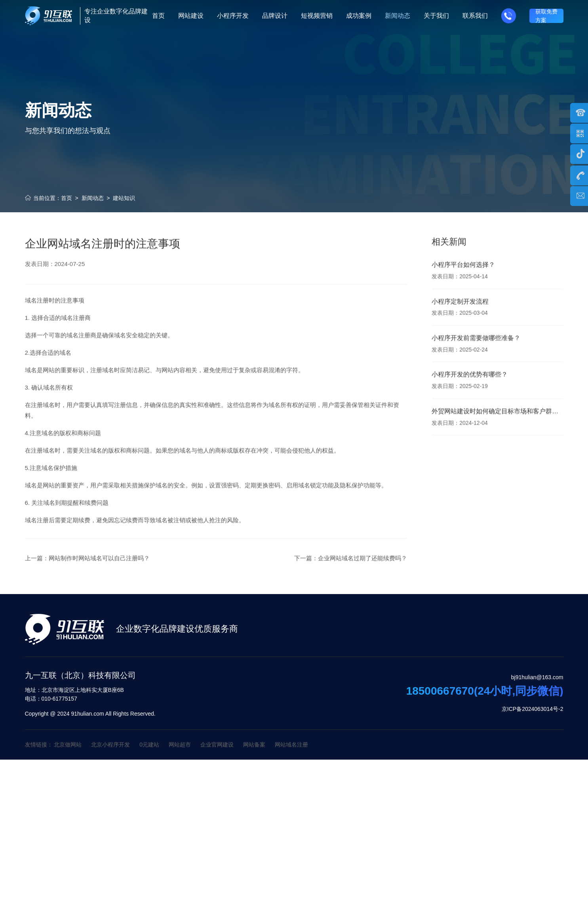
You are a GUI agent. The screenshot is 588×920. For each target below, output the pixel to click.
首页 (67, 198)
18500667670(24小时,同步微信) (485, 691)
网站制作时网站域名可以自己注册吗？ (99, 570)
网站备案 (254, 745)
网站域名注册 (291, 745)
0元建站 (149, 745)
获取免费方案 (546, 16)
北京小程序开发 (110, 745)
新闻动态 (93, 198)
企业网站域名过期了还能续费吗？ (363, 570)
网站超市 (180, 745)
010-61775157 (51, 699)
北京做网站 (68, 745)
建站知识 (124, 198)
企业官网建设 (217, 745)
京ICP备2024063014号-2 (533, 709)
